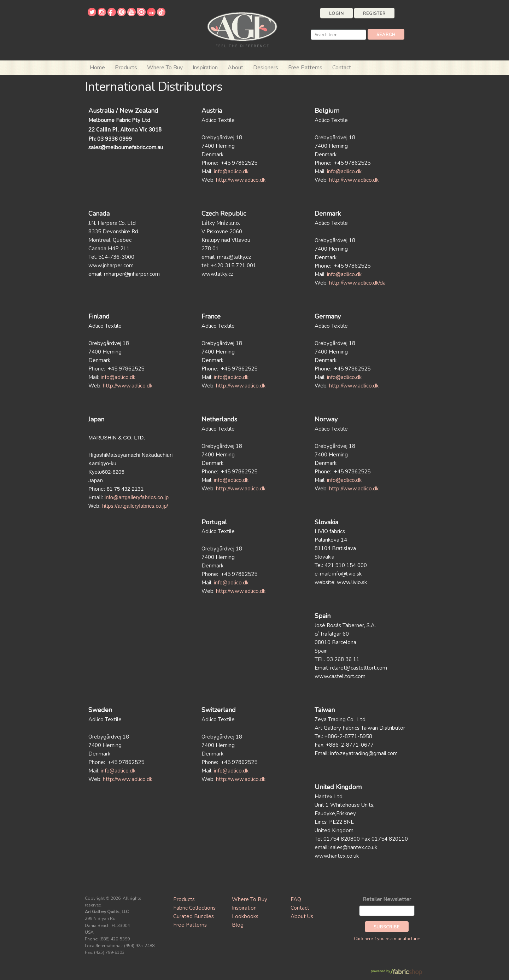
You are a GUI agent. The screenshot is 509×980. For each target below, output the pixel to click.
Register (374, 13)
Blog (238, 925)
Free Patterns (305, 68)
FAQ (296, 899)
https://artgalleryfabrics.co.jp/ (135, 506)
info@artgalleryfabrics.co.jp (137, 497)
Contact (342, 68)
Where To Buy (250, 899)
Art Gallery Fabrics (242, 29)
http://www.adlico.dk (241, 180)
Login (337, 13)
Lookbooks (245, 916)
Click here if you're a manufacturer (387, 939)
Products (184, 899)
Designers (266, 68)
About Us (302, 916)
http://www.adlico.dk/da (357, 283)
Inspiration (205, 68)
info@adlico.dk (231, 171)
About (235, 68)
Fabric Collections (194, 908)
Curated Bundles (194, 916)
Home (97, 68)
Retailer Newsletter (387, 899)
